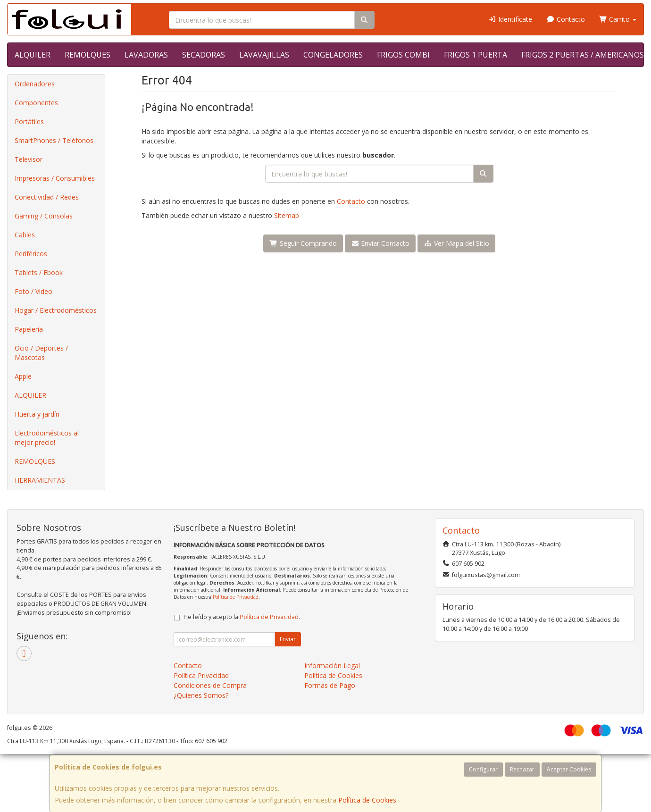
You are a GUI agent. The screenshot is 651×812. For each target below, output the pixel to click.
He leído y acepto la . (242, 617)
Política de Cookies (367, 800)
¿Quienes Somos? (201, 695)
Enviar (288, 639)
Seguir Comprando (303, 243)
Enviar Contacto (380, 243)
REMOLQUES (88, 55)
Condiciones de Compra (210, 685)
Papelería (29, 329)
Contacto (566, 19)
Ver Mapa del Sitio (456, 243)
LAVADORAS (146, 55)
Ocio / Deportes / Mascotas (41, 353)
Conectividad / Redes (47, 197)
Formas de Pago (330, 685)
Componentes (36, 103)
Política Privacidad (201, 675)
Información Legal (332, 666)
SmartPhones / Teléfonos (54, 140)
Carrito (618, 19)
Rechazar (522, 769)
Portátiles (29, 121)
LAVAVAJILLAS (264, 55)
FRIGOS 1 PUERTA (476, 55)
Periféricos (31, 254)
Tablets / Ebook (39, 272)
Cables (25, 235)
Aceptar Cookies (569, 769)
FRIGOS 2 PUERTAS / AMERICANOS (583, 55)
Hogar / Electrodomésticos (56, 310)
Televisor (29, 159)
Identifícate (510, 19)
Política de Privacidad (236, 597)
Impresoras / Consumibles (55, 178)
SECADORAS (204, 55)
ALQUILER (33, 55)
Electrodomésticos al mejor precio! (47, 438)
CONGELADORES (333, 55)
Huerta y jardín (37, 414)
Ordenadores (35, 84)
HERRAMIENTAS (40, 480)
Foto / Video (33, 291)
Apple (23, 376)
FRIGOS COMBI (403, 55)
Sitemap (287, 215)
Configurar (483, 769)
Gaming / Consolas (44, 216)
